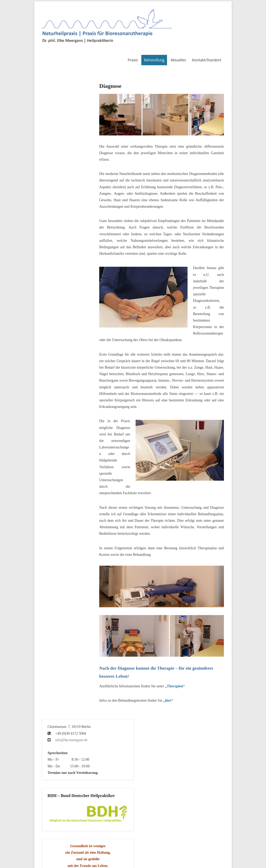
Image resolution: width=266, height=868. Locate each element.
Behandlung (154, 60)
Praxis (133, 60)
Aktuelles (178, 60)
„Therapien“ (175, 686)
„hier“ (168, 700)
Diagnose (110, 86)
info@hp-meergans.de (71, 740)
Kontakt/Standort (207, 60)
